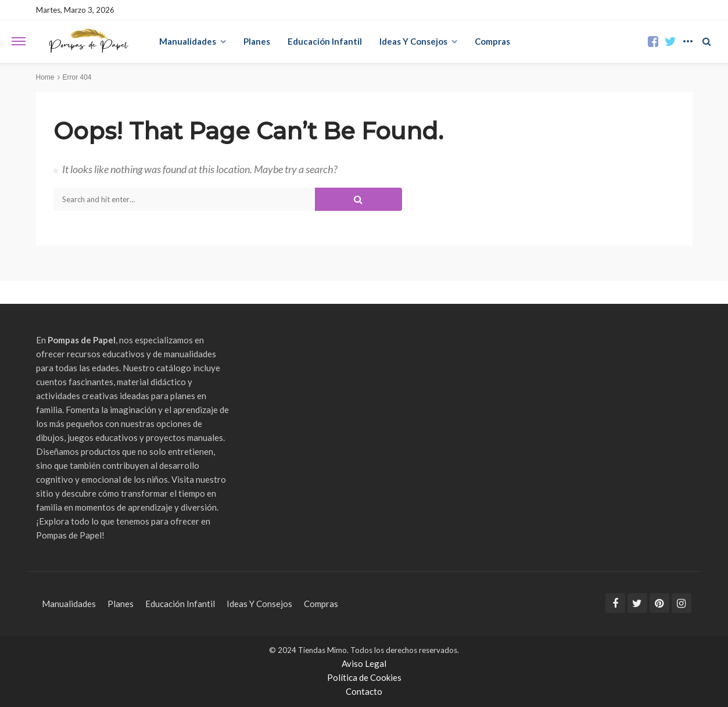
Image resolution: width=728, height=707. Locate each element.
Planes (257, 41)
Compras (492, 41)
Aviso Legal (364, 663)
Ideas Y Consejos (413, 41)
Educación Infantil (325, 41)
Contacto (364, 691)
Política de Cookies (364, 677)
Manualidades (188, 41)
